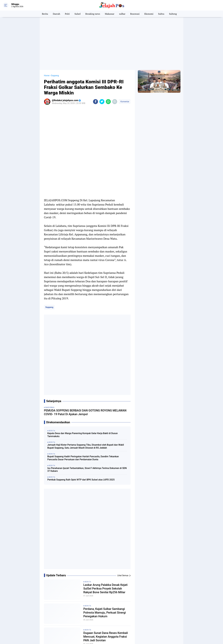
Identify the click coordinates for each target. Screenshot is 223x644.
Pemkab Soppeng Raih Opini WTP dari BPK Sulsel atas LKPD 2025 (81, 480)
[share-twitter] (102, 102)
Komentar (125, 102)
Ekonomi (149, 14)
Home (47, 75)
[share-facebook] (96, 102)
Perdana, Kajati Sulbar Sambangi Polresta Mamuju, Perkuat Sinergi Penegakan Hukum (105, 612)
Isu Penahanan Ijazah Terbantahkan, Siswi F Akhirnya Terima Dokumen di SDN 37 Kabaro (87, 469)
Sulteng (173, 14)
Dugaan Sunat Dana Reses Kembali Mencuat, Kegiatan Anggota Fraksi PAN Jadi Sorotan (106, 636)
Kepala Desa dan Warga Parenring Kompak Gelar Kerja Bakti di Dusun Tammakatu (83, 435)
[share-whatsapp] (108, 102)
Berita (45, 14)
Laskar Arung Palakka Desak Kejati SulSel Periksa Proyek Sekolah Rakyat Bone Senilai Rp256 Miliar (105, 588)
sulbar (122, 14)
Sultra (161, 14)
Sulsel (78, 14)
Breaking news (93, 14)
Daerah (57, 14)
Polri (67, 14)
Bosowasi (135, 14)
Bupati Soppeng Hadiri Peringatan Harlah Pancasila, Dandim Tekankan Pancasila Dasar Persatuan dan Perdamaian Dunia (83, 458)
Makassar (110, 14)
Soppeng (49, 307)
